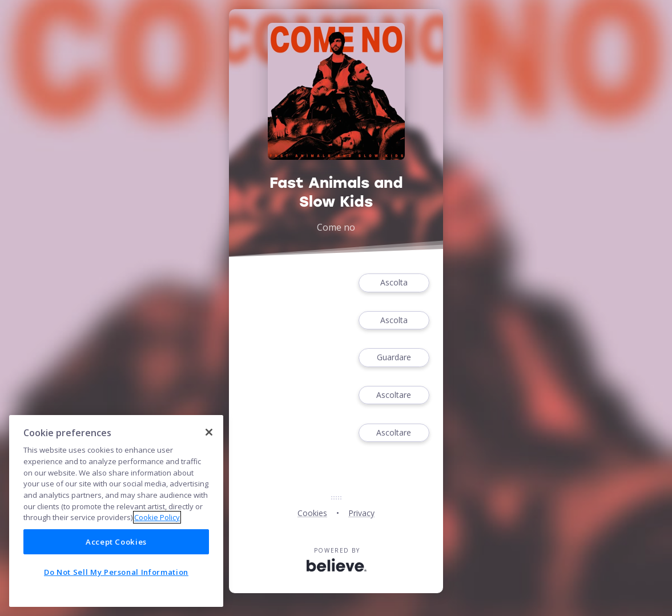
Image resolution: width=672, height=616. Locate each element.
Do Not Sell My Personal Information (116, 572)
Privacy (361, 513)
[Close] (209, 432)
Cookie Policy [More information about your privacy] (157, 517)
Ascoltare (394, 395)
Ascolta (394, 283)
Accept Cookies (116, 542)
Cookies (312, 513)
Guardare (394, 358)
